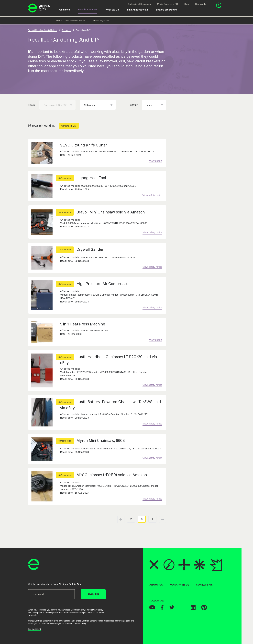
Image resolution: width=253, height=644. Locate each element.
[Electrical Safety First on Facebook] (162, 609)
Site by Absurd (34, 629)
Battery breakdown (166, 10)
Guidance (65, 10)
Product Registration (101, 21)
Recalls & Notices (88, 10)
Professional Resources (139, 4)
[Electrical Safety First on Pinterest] (204, 609)
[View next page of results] (163, 520)
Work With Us (179, 585)
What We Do (112, 10)
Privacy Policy (80, 623)
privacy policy (97, 610)
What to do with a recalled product (70, 21)
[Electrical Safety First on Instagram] (182, 609)
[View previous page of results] (121, 520)
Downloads (200, 4)
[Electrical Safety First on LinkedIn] (193, 609)
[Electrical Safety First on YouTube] (152, 608)
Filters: (32, 105)
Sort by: (134, 105)
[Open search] (219, 6)
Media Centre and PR (167, 4)
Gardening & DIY (69, 126)
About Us (156, 585)
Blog (187, 4)
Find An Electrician (137, 10)
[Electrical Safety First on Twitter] (172, 608)
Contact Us (204, 585)
